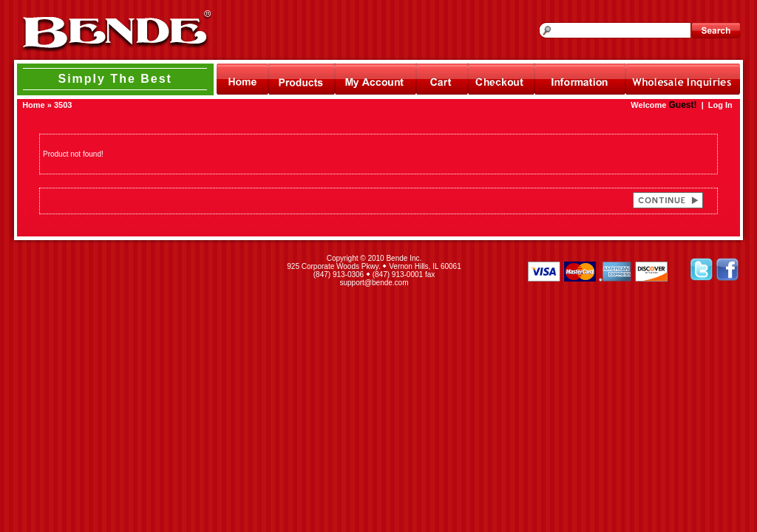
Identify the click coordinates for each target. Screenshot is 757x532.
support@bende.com (374, 283)
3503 (63, 105)
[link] (140, 270)
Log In (720, 105)
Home (34, 105)
